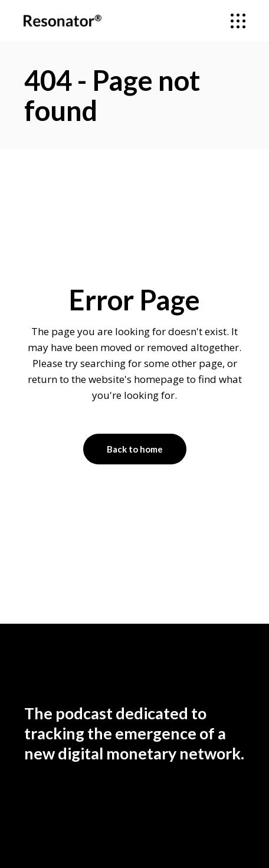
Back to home (135, 449)
